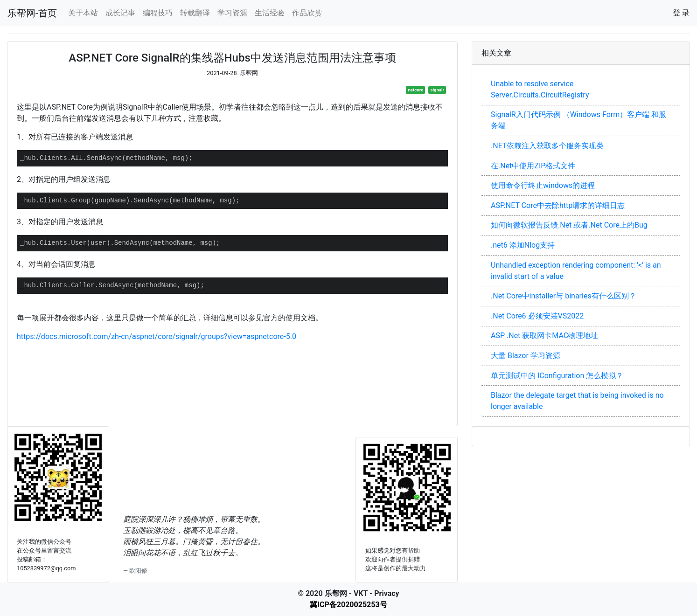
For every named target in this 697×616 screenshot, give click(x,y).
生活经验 (270, 13)
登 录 (681, 13)
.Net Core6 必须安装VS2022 (537, 316)
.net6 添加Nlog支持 (523, 245)
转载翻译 (195, 13)
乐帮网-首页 (32, 13)
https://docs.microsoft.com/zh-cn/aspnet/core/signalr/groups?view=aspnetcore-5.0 (157, 336)
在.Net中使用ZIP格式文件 (533, 166)
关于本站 (83, 13)
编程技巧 (158, 13)
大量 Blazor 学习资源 (526, 356)
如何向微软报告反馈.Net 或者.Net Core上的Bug (569, 225)
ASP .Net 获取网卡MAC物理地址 (544, 336)
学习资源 (232, 13)
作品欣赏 (307, 13)
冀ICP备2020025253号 (348, 605)
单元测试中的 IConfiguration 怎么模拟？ (557, 376)
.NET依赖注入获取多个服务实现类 (547, 146)
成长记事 (120, 13)
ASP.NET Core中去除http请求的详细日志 (558, 205)
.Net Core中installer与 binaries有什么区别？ (564, 296)
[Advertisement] (232, 379)
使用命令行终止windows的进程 (543, 185)
